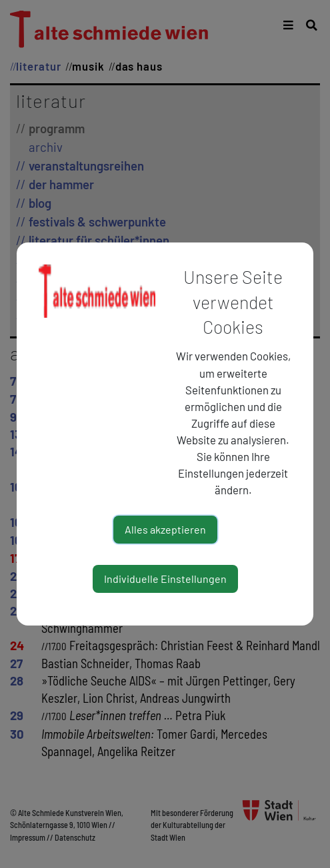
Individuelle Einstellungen (165, 579)
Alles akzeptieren (165, 529)
